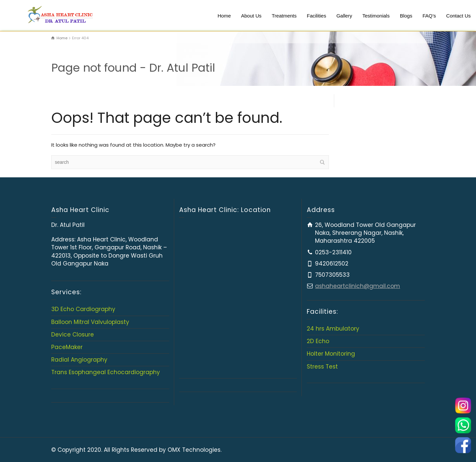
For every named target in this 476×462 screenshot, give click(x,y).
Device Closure (73, 335)
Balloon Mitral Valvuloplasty (90, 322)
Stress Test (322, 367)
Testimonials (376, 16)
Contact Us (458, 16)
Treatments (284, 16)
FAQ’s (429, 16)
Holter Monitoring (331, 354)
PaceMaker (67, 347)
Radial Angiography (79, 360)
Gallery (344, 16)
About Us (251, 16)
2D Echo (318, 341)
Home (224, 16)
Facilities (316, 16)
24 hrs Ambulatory (333, 329)
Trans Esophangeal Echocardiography (106, 372)
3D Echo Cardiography (83, 309)
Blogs (406, 16)
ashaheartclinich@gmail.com (357, 286)
